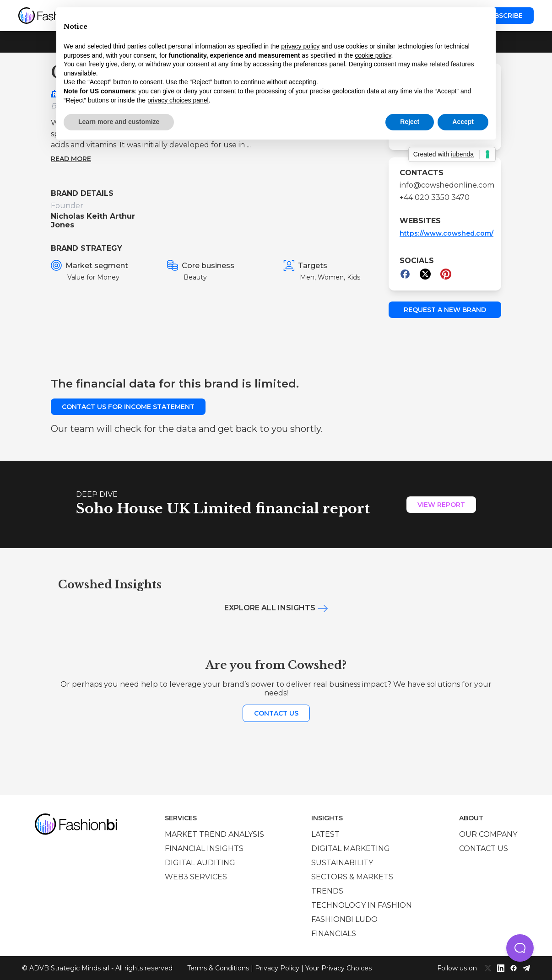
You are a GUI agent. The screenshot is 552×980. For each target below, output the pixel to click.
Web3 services (196, 877)
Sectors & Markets (352, 877)
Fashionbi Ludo (344, 919)
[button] (520, 948)
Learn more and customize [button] (119, 122)
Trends (327, 891)
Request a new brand (445, 310)
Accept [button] (463, 122)
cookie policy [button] (373, 55)
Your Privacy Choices (338, 968)
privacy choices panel (178, 100)
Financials (334, 934)
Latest (325, 834)
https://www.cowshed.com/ (446, 233)
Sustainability (342, 863)
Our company (488, 834)
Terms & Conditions (218, 968)
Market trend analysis (214, 834)
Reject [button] (410, 122)
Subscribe (504, 16)
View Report (441, 505)
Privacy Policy (277, 968)
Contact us (276, 713)
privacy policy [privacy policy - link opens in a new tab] (300, 46)
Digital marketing (351, 848)
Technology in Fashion (362, 905)
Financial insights (204, 848)
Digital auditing (200, 863)
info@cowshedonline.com (445, 185)
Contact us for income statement (128, 407)
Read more (71, 159)
